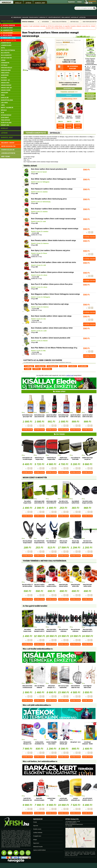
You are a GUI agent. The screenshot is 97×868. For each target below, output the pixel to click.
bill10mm (37, 369)
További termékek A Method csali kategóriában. (45, 561)
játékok (28, 3)
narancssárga (47, 369)
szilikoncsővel (40, 366)
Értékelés (55, 133)
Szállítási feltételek (38, 833)
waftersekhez (83, 366)
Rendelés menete (37, 829)
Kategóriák (45, 22)
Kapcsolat (75, 17)
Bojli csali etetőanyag (67, 40)
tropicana (63, 366)
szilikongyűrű (29, 366)
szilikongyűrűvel (52, 366)
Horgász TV (43, 17)
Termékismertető (36, 133)
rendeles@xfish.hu (73, 823)
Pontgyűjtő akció (37, 836)
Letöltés (82, 17)
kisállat (18, 3)
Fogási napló (34, 17)
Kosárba (60, 126)
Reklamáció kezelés (38, 847)
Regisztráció (36, 843)
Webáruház (17, 17)
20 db (73, 60)
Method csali (77, 40)
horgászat (7, 2)
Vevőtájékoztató (54, 17)
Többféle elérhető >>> (69, 92)
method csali (70, 375)
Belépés (35, 840)
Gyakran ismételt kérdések (39, 850)
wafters (28, 369)
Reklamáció (66, 17)
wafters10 (73, 366)
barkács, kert (40, 3)
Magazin (25, 17)
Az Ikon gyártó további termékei (35, 606)
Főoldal (35, 822)
